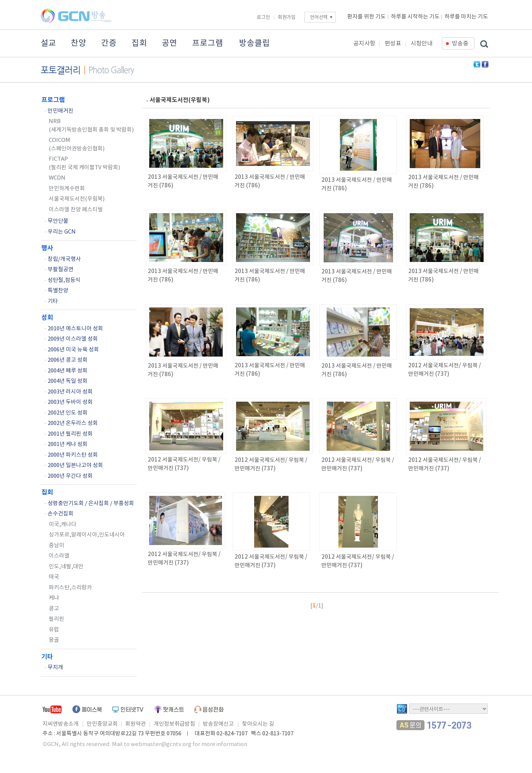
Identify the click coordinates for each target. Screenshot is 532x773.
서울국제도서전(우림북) (77, 199)
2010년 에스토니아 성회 (75, 329)
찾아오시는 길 (258, 724)
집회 (139, 43)
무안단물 (58, 221)
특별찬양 (58, 291)
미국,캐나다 (63, 525)
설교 (48, 43)
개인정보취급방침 (174, 724)
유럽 (54, 630)
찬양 (79, 43)
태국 (54, 577)
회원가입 (287, 18)
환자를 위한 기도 (366, 17)
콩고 (54, 609)
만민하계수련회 (67, 189)
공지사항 (364, 44)
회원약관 (136, 724)
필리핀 (57, 619)
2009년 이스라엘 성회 (73, 339)
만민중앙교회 (102, 724)
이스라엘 (59, 556)
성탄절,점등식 (64, 280)
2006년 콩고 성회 (68, 360)
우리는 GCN (62, 232)
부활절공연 (61, 270)
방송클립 (255, 43)
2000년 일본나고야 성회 (75, 465)
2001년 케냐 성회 (68, 444)
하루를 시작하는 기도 (415, 17)
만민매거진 (61, 111)
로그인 (263, 18)
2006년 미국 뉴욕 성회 (73, 350)
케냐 (54, 598)
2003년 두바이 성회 (70, 402)
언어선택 (319, 18)
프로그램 (208, 43)
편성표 (393, 44)
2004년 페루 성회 (68, 371)
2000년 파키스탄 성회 (73, 455)
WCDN (57, 178)
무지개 (55, 668)
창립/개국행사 (64, 259)
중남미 (57, 546)
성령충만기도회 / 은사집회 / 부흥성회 (91, 503)
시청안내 (422, 44)
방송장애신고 (218, 724)
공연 (170, 43)
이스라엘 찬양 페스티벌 (76, 210)
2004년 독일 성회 (68, 381)
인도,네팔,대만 (66, 567)
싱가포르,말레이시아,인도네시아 (87, 535)
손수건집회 (61, 514)
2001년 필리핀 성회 (70, 434)
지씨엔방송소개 (61, 724)
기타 (53, 301)
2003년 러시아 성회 (70, 392)
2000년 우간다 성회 (70, 476)
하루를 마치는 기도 (466, 17)
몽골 (54, 640)
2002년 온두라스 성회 (73, 423)
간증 (109, 43)
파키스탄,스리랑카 (70, 588)
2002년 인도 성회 (68, 413)
